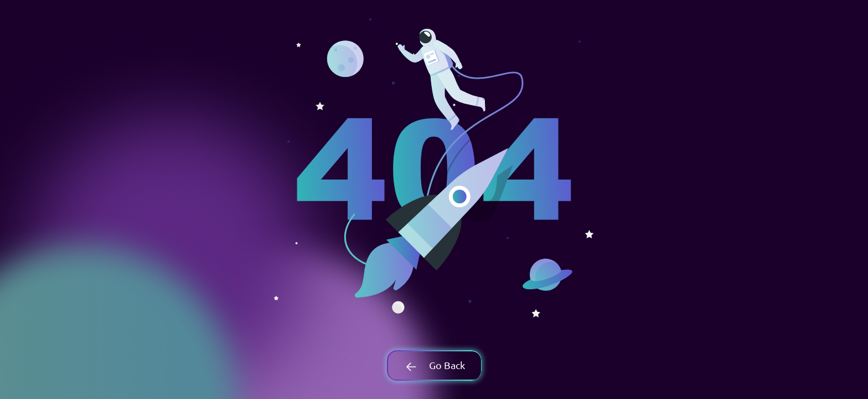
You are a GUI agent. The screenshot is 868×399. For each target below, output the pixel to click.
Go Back (434, 365)
